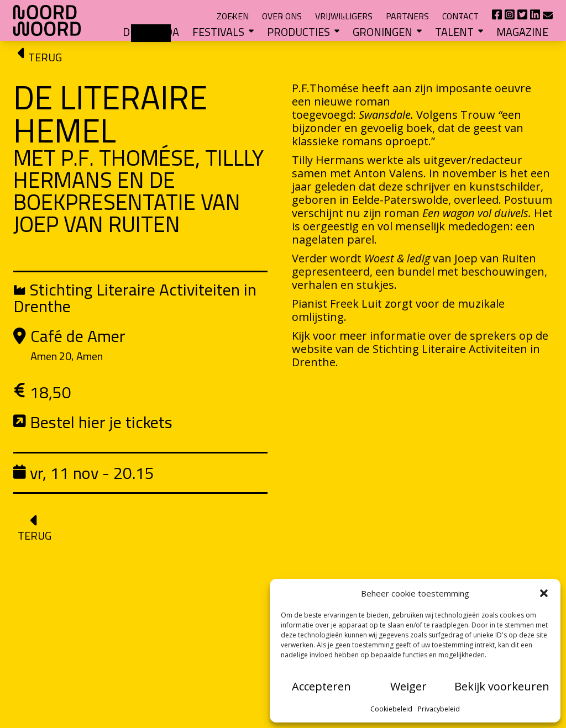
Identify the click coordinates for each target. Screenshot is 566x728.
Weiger (408, 686)
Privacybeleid (439, 709)
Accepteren (321, 686)
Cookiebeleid (391, 709)
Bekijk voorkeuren (502, 686)
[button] (544, 593)
